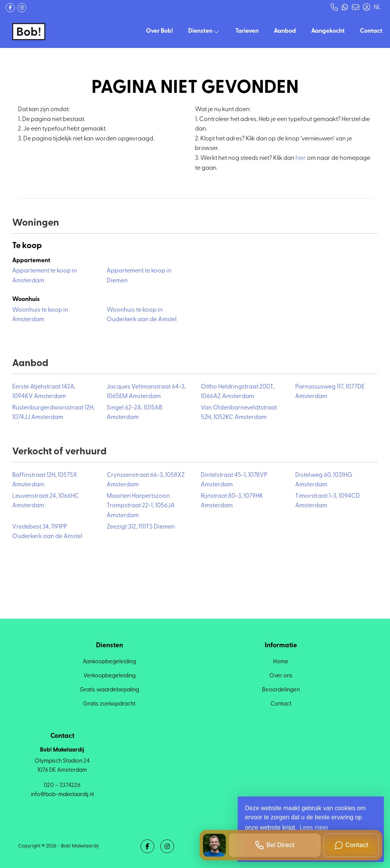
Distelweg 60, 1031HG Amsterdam (324, 480)
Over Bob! (159, 31)
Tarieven (247, 31)
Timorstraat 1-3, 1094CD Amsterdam (328, 501)
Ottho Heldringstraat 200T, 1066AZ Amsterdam (237, 392)
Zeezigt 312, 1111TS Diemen (141, 527)
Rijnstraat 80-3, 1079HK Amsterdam (232, 501)
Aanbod (285, 31)
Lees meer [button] (314, 827)
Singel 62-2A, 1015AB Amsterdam (134, 413)
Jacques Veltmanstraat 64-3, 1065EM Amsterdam (146, 392)
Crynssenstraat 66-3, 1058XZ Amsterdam (146, 480)
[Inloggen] (366, 8)
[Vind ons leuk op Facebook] (10, 8)
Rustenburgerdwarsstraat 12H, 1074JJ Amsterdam (53, 413)
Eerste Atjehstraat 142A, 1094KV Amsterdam (44, 392)
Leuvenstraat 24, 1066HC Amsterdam (46, 501)
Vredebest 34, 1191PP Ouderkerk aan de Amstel (47, 532)
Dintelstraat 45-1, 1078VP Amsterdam (234, 480)
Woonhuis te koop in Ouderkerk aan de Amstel (142, 315)
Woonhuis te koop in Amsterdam (40, 315)
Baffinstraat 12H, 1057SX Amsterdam (45, 480)
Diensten (204, 31)
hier (301, 158)
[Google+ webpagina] (22, 8)
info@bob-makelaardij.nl (62, 795)
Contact (371, 31)
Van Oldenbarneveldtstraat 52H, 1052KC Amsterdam (239, 413)
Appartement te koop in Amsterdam (45, 276)
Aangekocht (328, 31)
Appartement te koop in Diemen (139, 276)
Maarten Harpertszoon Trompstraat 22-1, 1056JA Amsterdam (141, 506)
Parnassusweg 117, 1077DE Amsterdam (330, 392)
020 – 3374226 (62, 786)
